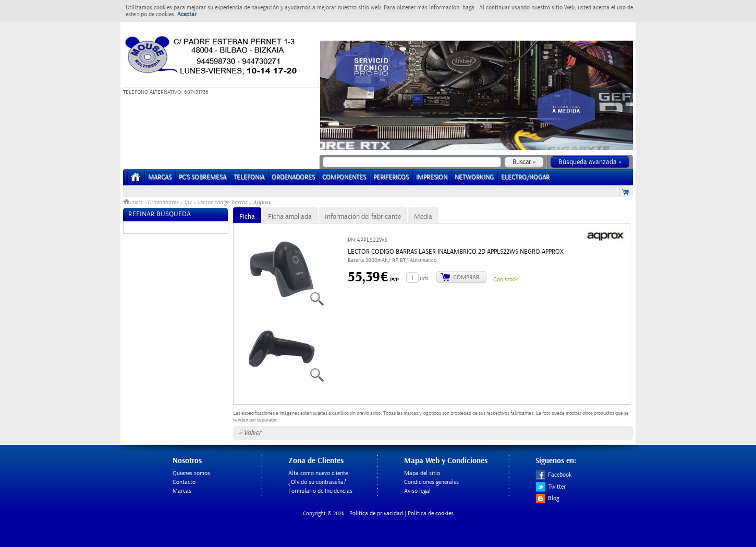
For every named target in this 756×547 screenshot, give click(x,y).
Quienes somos (191, 473)
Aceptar (187, 14)
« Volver (250, 433)
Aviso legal (417, 491)
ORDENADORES (293, 177)
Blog (547, 498)
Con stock (505, 279)
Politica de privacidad (376, 513)
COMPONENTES (344, 177)
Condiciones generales (431, 482)
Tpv (188, 203)
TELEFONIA (249, 177)
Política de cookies (431, 513)
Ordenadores (163, 203)
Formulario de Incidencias (320, 491)
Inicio (133, 203)
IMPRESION (432, 177)
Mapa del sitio (422, 473)
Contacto (184, 482)
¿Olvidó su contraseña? (317, 482)
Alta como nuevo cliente (318, 473)
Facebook (553, 475)
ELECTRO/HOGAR (525, 177)
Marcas (160, 177)
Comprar (466, 277)
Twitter (551, 487)
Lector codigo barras (222, 203)
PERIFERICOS (391, 177)
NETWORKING (474, 177)
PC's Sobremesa (203, 177)
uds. (425, 278)
